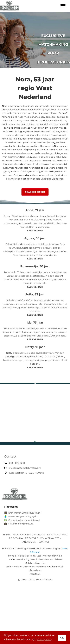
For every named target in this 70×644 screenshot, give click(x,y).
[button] (63, 6)
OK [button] (62, 638)
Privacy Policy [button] (44, 639)
